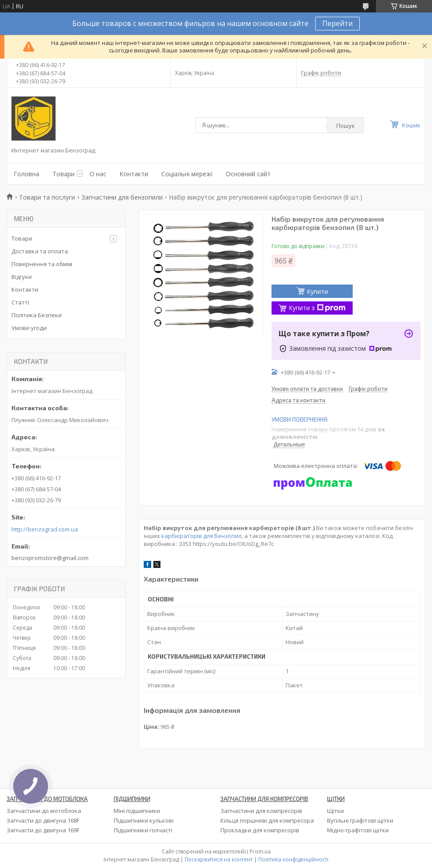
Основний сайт (248, 174)
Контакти (134, 174)
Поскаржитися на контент (219, 859)
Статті (20, 302)
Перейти (337, 23)
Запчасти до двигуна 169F (43, 830)
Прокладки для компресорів (260, 830)
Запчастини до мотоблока (44, 811)
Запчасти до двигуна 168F (43, 820)
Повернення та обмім (42, 264)
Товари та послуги (47, 197)
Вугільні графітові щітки (360, 820)
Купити (317, 291)
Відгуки (22, 277)
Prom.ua (260, 851)
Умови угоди (29, 328)
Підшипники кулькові (144, 820)
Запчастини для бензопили (122, 197)
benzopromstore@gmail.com (50, 558)
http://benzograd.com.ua (45, 529)
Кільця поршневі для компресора (267, 820)
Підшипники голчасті (143, 830)
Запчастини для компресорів (261, 811)
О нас (98, 174)
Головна (26, 174)
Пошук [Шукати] (346, 126)
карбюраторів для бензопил (201, 536)
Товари (63, 174)
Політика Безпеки (37, 315)
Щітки (335, 811)
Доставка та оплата (40, 251)
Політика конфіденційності (293, 859)
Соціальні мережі (187, 174)
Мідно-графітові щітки (358, 830)
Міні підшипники (137, 811)
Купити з (317, 308)
